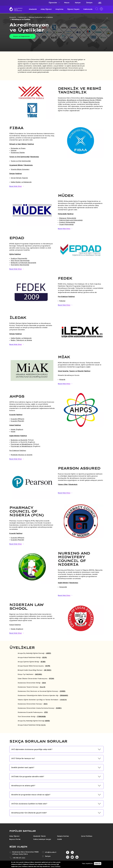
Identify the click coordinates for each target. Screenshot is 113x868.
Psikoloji (62, 301)
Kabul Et (98, 863)
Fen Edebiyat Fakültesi (18, 451)
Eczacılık (14, 419)
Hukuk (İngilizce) (17, 429)
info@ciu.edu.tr (51, 852)
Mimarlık (62, 379)
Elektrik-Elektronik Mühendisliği (71, 220)
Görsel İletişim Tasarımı (19, 178)
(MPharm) (21, 419)
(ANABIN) (63, 700)
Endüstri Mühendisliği (67, 222)
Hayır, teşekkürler (87, 863)
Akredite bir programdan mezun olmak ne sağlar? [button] (31, 795)
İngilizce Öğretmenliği (19, 258)
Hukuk (13, 432)
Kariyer (78, 3)
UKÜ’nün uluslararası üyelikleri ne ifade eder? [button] (29, 804)
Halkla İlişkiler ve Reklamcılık (21, 182)
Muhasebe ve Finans (18, 148)
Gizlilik (60, 839)
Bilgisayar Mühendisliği (68, 218)
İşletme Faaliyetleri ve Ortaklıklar (41, 17)
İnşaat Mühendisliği (66, 224)
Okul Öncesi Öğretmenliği (20, 261)
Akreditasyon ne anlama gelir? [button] (23, 786)
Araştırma (59, 9)
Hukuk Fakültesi (15, 625)
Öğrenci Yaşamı (73, 9)
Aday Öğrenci (46, 9)
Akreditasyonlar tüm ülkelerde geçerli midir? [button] (29, 813)
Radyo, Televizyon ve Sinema (21, 340)
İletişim (89, 3)
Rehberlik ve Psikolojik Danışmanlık (23, 263)
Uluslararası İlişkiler (18, 153)
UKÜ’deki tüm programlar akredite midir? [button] (28, 777)
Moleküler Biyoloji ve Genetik (22, 455)
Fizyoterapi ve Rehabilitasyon (22, 444)
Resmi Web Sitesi (16, 186)
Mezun (67, 3)
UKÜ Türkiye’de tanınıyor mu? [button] (23, 758)
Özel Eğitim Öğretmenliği (20, 265)
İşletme (14, 150)
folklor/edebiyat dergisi (42, 839)
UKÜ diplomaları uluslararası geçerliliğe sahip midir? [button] (32, 749)
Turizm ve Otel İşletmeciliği (21, 161)
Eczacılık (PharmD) (17, 421)
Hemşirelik (63, 587)
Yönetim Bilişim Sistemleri (20, 169)
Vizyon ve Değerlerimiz (21, 36)
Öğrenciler (53, 3)
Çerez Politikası (87, 836)
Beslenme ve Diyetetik (19, 440)
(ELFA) (43, 725)
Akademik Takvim (40, 836)
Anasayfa (13, 17)
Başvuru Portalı (15, 839)
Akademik (33, 9)
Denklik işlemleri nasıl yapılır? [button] (23, 767)
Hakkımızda (88, 9)
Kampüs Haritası (63, 836)
